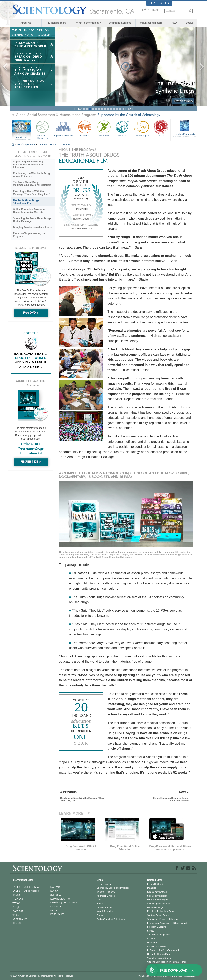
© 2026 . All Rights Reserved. (42, 976)
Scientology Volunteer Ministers (163, 919)
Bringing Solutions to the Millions (32, 227)
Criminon (85, 128)
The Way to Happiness (42, 129)
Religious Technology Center (161, 911)
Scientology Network (157, 892)
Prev (79, 109)
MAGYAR (55, 887)
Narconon (104, 128)
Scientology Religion (157, 896)
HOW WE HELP (27, 144)
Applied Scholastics (63, 128)
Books (189, 23)
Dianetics (152, 888)
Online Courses (104, 907)
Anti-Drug (122, 128)
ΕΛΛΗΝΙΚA (56, 907)
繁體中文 (17, 915)
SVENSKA (56, 895)
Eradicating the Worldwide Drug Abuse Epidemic (31, 175)
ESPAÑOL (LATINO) (60, 899)
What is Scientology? (89, 23)
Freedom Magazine (184, 135)
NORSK (54, 891)
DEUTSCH (18, 923)
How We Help (21, 137)
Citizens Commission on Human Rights (166, 962)
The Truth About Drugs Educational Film (26, 202)
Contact (100, 915)
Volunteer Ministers (151, 23)
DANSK (16, 895)
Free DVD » (31, 313)
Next (128, 109)
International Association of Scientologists (168, 923)
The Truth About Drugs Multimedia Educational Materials (32, 184)
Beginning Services (120, 23)
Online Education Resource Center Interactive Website (29, 211)
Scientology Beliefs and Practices (113, 888)
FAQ (174, 23)
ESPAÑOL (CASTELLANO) (64, 903)
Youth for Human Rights (159, 958)
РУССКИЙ (18, 911)
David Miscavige (155, 907)
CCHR (161, 128)
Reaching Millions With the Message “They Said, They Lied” (32, 193)
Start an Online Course (158, 915)
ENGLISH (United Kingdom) (26, 891)
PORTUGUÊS (57, 914)
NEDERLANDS (20, 919)
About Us (26, 23)
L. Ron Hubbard (57, 23)
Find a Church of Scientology (111, 919)
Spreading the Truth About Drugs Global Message (32, 220)
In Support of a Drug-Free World (163, 950)
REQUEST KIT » (31, 462)
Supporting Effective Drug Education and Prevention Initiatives (28, 165)
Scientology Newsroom (159, 904)
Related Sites (160, 3)
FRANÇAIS (18, 899)
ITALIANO (55, 910)
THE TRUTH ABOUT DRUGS (54, 144)
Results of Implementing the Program (29, 235)
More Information (105, 911)
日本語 (16, 907)
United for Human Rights (159, 954)
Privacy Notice (145, 976)
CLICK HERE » (31, 367)
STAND (151, 931)
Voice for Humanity (106, 892)
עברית (16, 903)
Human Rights (142, 128)
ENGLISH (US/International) (26, 887)
